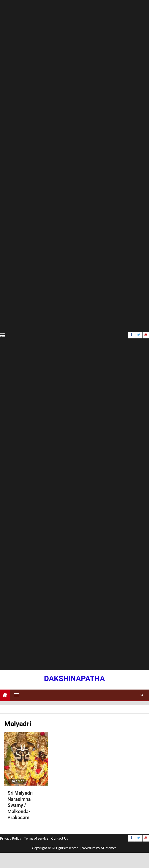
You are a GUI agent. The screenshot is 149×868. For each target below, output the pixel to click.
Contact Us (60, 838)
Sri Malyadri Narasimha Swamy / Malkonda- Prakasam (20, 805)
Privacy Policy (11, 838)
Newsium (88, 848)
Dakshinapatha (74, 679)
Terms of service (36, 838)
